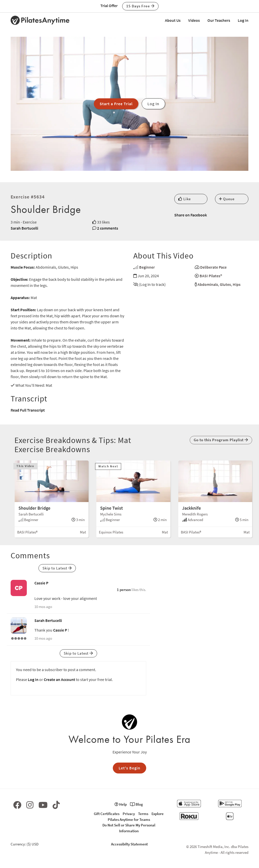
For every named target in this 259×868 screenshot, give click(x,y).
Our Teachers (219, 20)
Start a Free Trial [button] (116, 104)
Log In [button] (153, 104)
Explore (158, 814)
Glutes (225, 284)
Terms (143, 814)
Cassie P (41, 583)
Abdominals (208, 284)
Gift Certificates (107, 814)
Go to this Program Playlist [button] (221, 440)
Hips (237, 284)
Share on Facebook (191, 215)
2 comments (108, 228)
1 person (124, 590)
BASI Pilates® (211, 276)
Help (121, 804)
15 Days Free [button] (140, 6)
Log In (243, 20)
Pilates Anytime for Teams (129, 819)
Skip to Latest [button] (57, 568)
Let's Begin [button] (129, 768)
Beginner (147, 267)
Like (185, 199)
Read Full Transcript (28, 410)
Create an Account (59, 679)
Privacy (129, 814)
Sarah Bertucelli (24, 228)
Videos (194, 20)
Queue (227, 199)
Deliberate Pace (213, 267)
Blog (136, 804)
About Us (173, 20)
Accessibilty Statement (129, 844)
